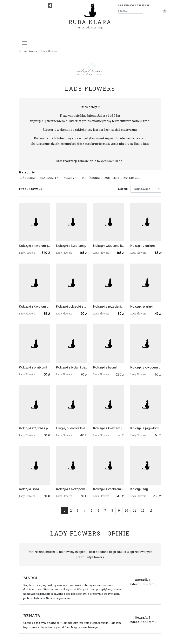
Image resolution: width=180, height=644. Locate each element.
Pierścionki (91, 178)
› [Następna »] (158, 510)
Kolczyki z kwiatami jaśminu (34, 246)
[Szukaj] (141, 11)
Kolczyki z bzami (105, 367)
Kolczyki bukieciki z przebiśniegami (72, 307)
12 (143, 510)
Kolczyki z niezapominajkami (72, 489)
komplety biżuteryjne (122, 178)
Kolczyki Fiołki (29, 489)
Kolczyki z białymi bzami (72, 367)
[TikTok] (50, 5)
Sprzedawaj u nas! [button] (133, 5)
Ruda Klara (90, 19)
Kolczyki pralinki (142, 307)
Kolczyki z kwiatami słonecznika (34, 307)
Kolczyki (71, 178)
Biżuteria (28, 178)
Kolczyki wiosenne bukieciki (109, 246)
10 (126, 510)
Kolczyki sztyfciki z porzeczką (34, 428)
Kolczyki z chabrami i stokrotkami (109, 489)
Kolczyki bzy (139, 489)
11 (135, 510)
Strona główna (28, 51)
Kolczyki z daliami (143, 246)
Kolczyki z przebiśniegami (109, 307)
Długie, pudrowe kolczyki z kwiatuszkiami (72, 428)
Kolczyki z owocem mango (146, 367)
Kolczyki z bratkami (33, 367)
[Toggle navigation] (24, 43)
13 (151, 510)
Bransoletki (49, 178)
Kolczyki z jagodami (145, 428)
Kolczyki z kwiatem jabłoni (109, 428)
